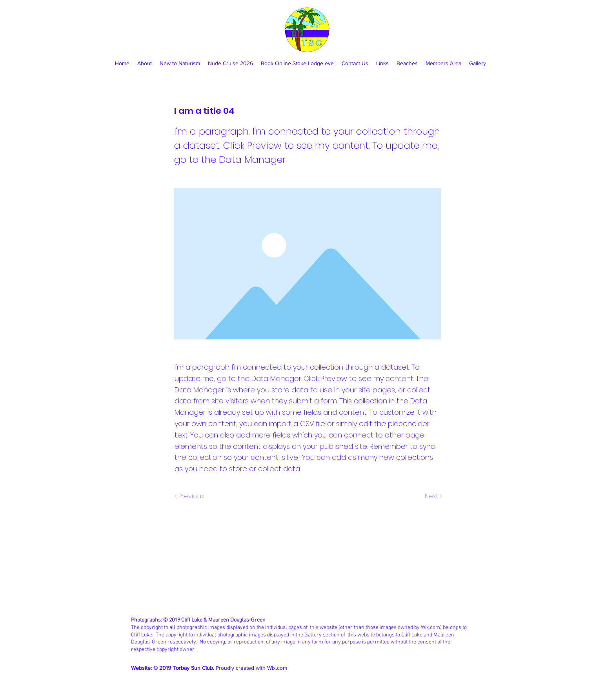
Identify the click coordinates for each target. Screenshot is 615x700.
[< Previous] (191, 496)
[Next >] (433, 496)
